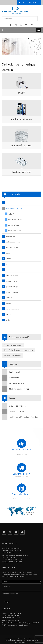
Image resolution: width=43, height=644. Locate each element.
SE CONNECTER (28, 2)
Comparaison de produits (12, 560)
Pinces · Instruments (12, 309)
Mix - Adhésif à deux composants (19, 350)
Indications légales (34, 639)
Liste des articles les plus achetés (15, 555)
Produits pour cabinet (13, 292)
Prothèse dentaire (13, 383)
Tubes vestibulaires (12, 247)
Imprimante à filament (21, 119)
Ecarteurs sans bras (21, 172)
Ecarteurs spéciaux (13, 355)
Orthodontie (11, 378)
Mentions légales (33, 641)
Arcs (7, 264)
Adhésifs (8, 259)
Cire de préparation (13, 345)
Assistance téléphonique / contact (20, 417)
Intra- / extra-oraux (12, 281)
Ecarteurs (9, 298)
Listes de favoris (8, 557)
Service (8, 320)
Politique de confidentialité (14, 641)
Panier (36, 25)
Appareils (9, 314)
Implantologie (11, 372)
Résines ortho (10, 303)
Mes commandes (8, 553)
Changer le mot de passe (11, 550)
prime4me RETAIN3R (22, 146)
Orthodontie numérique (14, 208)
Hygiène (8, 203)
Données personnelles (11, 548)
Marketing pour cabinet (15, 389)
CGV (25, 641)
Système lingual (11, 236)
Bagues (8, 253)
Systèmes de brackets (13, 242)
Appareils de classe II (12, 275)
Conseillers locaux (13, 412)
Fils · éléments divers (12, 270)
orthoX (22, 93)
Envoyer (7, 602)
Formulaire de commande (12, 562)
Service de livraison (14, 406)
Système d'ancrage (12, 287)
